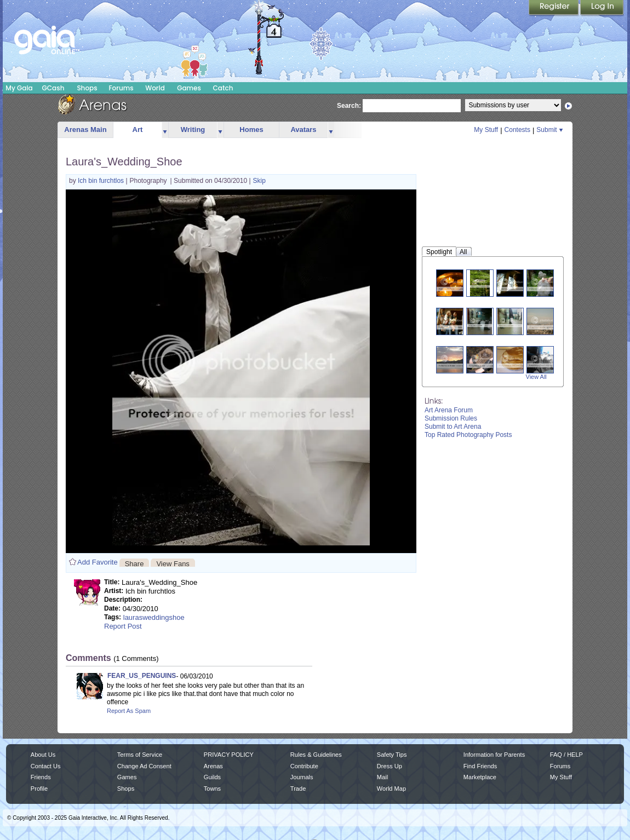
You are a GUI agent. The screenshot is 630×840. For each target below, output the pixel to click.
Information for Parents (494, 755)
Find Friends (480, 766)
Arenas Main (85, 130)
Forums (121, 88)
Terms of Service (140, 755)
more (165, 130)
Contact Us (46, 766)
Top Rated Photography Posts (468, 435)
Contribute (304, 766)
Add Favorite (98, 562)
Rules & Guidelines (316, 755)
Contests (517, 130)
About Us (43, 755)
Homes (251, 130)
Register (554, 8)
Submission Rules (451, 418)
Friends (41, 777)
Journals (302, 777)
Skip (259, 181)
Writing (193, 130)
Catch (223, 88)
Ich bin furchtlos (102, 181)
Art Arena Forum (449, 410)
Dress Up (390, 766)
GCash (53, 88)
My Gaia (19, 88)
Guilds (212, 777)
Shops (87, 88)
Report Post (123, 626)
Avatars (303, 130)
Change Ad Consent (144, 766)
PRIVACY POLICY (229, 755)
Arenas (213, 766)
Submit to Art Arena (453, 427)
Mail (382, 777)
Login (602, 8)
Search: (349, 106)
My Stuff (486, 130)
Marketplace (480, 777)
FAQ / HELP (566, 755)
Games (189, 88)
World (155, 88)
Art (138, 130)
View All (536, 377)
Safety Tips (392, 755)
